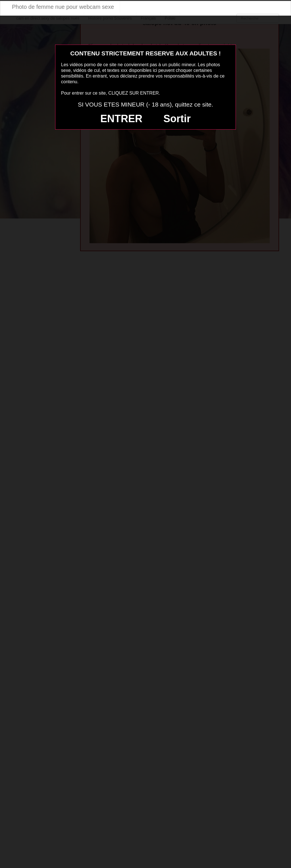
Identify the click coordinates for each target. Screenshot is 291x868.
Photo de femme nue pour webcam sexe (63, 7)
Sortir (177, 119)
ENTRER (121, 119)
